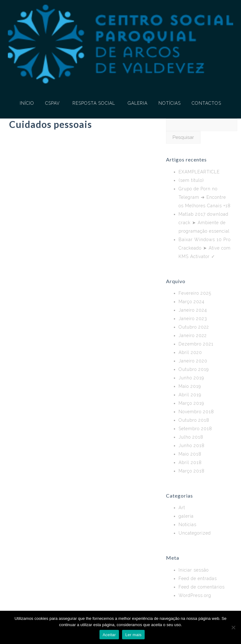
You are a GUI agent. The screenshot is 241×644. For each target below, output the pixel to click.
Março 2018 (192, 471)
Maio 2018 (190, 454)
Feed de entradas (198, 578)
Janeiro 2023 (193, 319)
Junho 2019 (191, 378)
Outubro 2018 (194, 420)
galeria (186, 516)
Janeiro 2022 (193, 335)
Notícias (187, 525)
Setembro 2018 (195, 429)
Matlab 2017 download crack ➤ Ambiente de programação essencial (204, 223)
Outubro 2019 (194, 369)
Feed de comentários (202, 587)
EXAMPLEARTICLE (199, 172)
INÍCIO (27, 103)
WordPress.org (195, 595)
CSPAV (53, 103)
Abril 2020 (190, 352)
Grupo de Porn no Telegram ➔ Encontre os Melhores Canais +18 (205, 197)
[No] (233, 627)
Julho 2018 (191, 437)
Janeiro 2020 (193, 361)
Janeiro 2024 (193, 310)
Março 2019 (191, 403)
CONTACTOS (206, 103)
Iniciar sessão (194, 570)
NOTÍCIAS (170, 103)
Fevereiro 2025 (195, 293)
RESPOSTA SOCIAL (94, 103)
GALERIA (138, 103)
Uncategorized (195, 533)
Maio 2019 (190, 386)
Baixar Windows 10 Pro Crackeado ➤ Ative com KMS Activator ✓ (205, 248)
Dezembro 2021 (196, 344)
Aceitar (109, 635)
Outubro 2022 (194, 327)
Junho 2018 (192, 446)
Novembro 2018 (196, 412)
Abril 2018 (190, 462)
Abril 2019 (190, 395)
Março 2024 (192, 302)
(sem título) (191, 180)
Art (182, 508)
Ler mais (133, 635)
